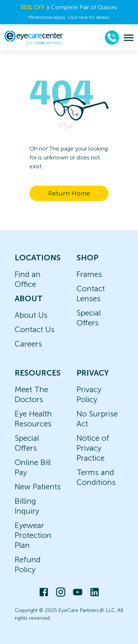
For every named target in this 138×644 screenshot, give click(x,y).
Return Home (69, 193)
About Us (31, 315)
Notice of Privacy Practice (93, 448)
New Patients (38, 487)
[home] (34, 38)
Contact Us (35, 329)
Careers (28, 344)
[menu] (129, 38)
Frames (89, 274)
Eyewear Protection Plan (33, 535)
